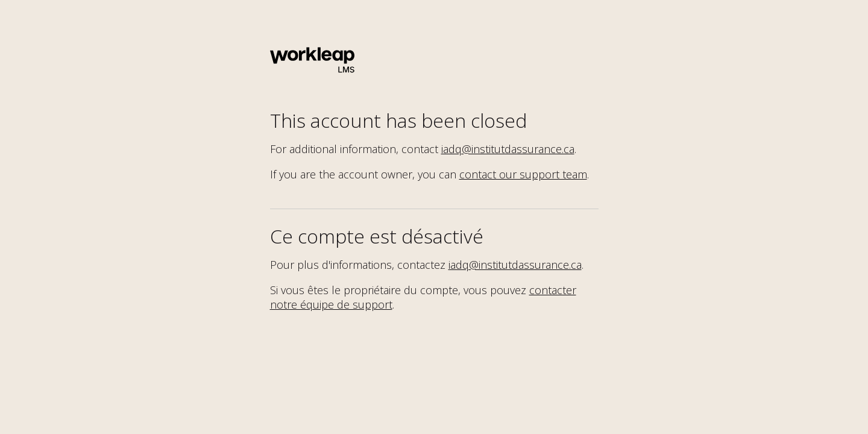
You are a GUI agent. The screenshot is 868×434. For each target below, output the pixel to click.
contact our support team (523, 174)
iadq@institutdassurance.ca (508, 149)
